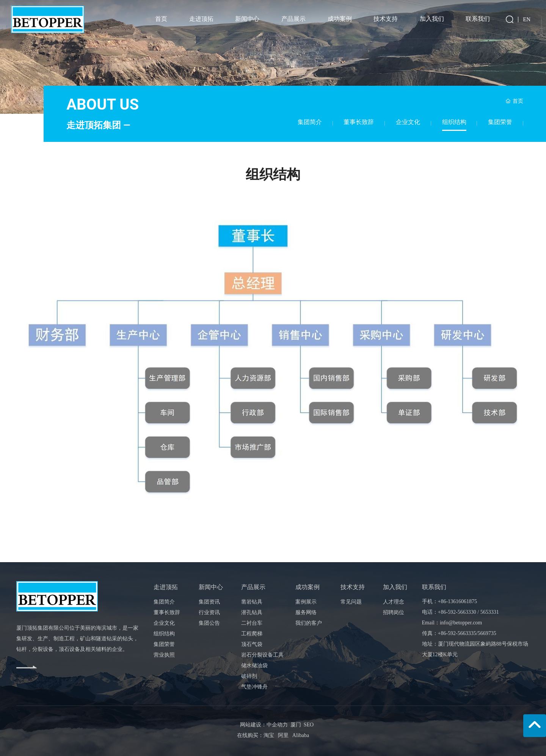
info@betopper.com (461, 623)
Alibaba (301, 735)
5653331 (490, 612)
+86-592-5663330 (457, 612)
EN (527, 19)
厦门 (296, 725)
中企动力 (277, 725)
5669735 (487, 633)
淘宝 (269, 735)
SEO (307, 725)
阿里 (283, 735)
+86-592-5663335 (457, 633)
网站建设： (253, 725)
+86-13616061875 (458, 601)
